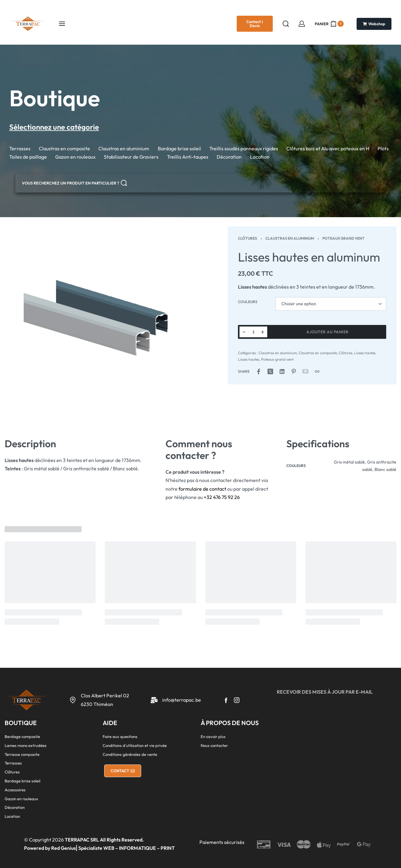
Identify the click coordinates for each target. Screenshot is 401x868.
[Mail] (305, 371)
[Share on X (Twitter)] (270, 371)
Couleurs (248, 302)
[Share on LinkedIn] (282, 371)
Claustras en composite (318, 353)
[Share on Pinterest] (294, 371)
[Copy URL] (317, 371)
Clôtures (248, 238)
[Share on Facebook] (259, 371)
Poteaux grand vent (344, 238)
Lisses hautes (365, 353)
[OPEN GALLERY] (103, 324)
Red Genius (63, 848)
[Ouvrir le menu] (62, 24)
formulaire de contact (202, 489)
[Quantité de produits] (253, 332)
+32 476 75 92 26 (222, 497)
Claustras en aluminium (290, 238)
